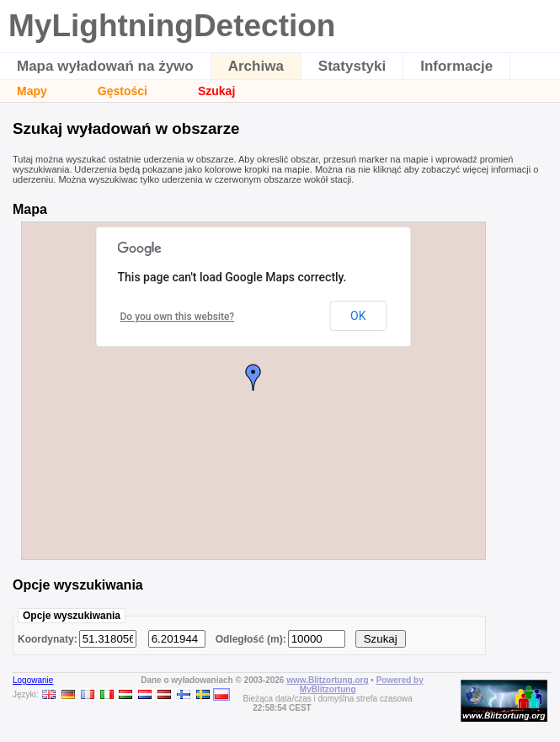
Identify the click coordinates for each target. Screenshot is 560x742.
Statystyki (352, 66)
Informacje (456, 66)
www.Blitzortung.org (327, 680)
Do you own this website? (178, 317)
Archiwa (256, 66)
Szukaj (216, 91)
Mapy (32, 91)
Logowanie (33, 680)
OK (358, 316)
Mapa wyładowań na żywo (105, 66)
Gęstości (123, 91)
